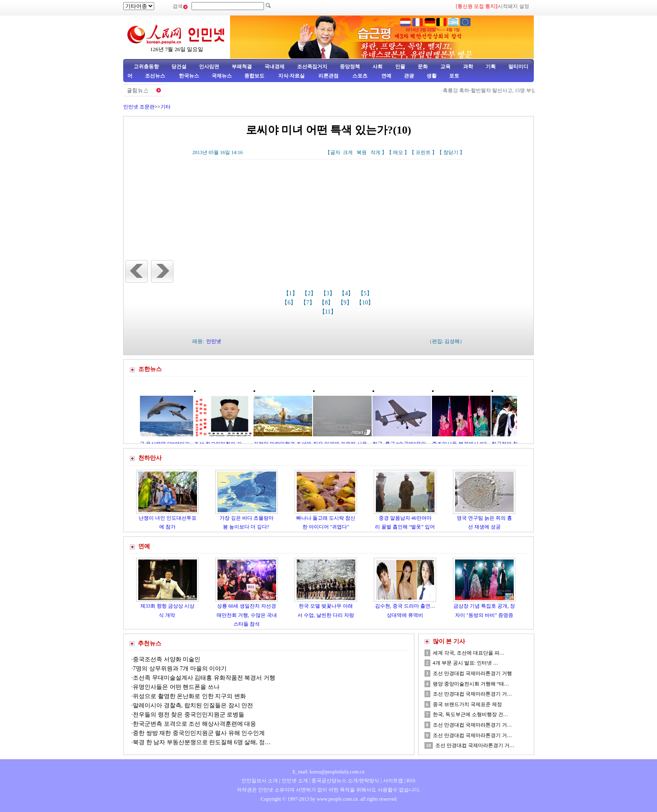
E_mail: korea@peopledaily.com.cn (328, 772)
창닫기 (451, 152)
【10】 (366, 303)
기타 (166, 107)
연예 (386, 76)
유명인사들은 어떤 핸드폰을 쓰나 (176, 687)
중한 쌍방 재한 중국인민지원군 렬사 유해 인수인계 (199, 733)
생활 (432, 76)
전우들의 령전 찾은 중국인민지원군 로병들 (189, 715)
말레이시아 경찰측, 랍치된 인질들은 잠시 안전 (193, 705)
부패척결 (242, 67)
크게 (348, 152)
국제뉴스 (222, 76)
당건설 (179, 67)
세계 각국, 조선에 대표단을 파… (469, 653)
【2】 (310, 293)
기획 (491, 67)
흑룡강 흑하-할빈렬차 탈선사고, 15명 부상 (495, 90)
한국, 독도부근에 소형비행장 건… (471, 714)
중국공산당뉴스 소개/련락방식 (345, 781)
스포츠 (359, 76)
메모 (398, 152)
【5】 (366, 293)
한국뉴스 (189, 76)
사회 (378, 67)
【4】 (347, 293)
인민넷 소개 (294, 781)
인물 (400, 67)
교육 (445, 67)
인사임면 (209, 67)
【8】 (327, 303)
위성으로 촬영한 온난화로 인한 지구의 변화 (189, 696)
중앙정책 (350, 67)
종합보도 (254, 76)
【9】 (346, 303)
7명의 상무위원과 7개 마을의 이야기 (180, 669)
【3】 (329, 293)
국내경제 (274, 67)
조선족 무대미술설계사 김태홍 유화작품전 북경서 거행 (204, 678)
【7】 (309, 303)
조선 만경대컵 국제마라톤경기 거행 (472, 673)
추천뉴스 (150, 643)
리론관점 (328, 76)
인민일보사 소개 (260, 781)
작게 (375, 152)
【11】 (329, 312)
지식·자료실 (292, 76)
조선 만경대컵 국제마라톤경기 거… (472, 694)
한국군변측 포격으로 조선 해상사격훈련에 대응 (194, 724)
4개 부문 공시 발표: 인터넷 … (466, 663)
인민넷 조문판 (139, 107)
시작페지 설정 (513, 6)
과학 (468, 67)
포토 (454, 76)
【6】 (290, 303)
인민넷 (214, 341)
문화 (423, 67)
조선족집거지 (312, 67)
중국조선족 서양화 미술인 (167, 659)
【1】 (291, 293)
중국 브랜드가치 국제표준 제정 (467, 704)
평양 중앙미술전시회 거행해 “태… (471, 684)
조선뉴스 (156, 76)
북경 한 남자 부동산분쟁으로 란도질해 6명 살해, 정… (202, 742)
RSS (411, 781)
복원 (362, 152)
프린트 (423, 152)
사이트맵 (393, 781)
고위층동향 (146, 67)
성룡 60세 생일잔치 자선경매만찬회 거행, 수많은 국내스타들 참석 (247, 615)
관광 (409, 76)
